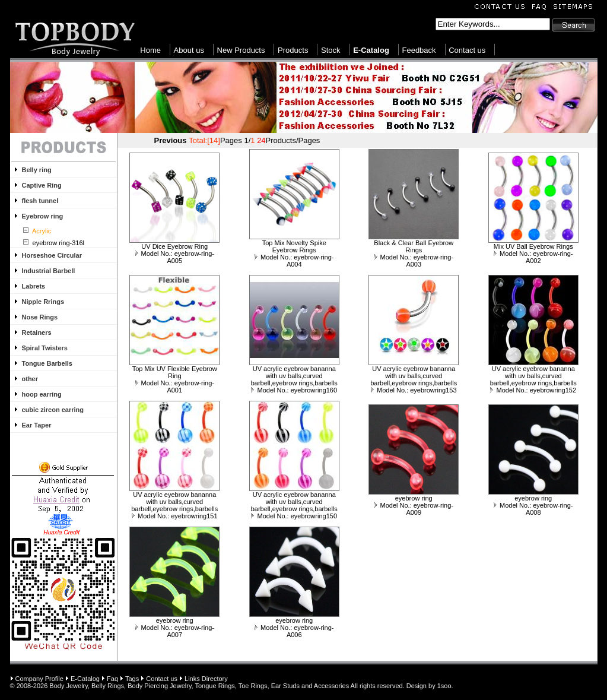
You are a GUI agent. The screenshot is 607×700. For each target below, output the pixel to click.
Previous (171, 140)
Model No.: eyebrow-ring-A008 (533, 509)
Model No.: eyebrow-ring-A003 (414, 261)
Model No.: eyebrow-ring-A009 (414, 509)
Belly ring (37, 170)
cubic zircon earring (53, 410)
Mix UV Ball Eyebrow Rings (533, 246)
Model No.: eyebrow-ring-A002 (533, 257)
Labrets (34, 286)
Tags (132, 679)
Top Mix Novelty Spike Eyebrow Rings (294, 246)
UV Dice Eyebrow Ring (174, 246)
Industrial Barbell (49, 271)
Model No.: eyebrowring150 (294, 516)
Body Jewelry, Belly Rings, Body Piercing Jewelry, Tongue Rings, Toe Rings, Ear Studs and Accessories (199, 686)
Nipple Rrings (43, 302)
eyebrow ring (414, 498)
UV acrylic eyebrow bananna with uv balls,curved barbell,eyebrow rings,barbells (294, 376)
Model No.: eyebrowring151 (175, 516)
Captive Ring (42, 185)
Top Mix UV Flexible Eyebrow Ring (175, 372)
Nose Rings (40, 317)
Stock (331, 50)
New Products (241, 50)
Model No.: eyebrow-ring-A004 (294, 261)
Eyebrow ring (43, 216)
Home (150, 50)
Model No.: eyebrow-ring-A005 (175, 257)
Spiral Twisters (45, 348)
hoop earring (42, 394)
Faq (112, 679)
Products (293, 50)
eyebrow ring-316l (58, 243)
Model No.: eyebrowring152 (533, 390)
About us (189, 50)
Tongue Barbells (47, 363)
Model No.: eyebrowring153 (414, 390)
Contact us (467, 50)
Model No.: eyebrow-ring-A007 (175, 631)
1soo (444, 686)
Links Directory (206, 679)
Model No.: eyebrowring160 (294, 390)
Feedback (419, 50)
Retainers (37, 332)
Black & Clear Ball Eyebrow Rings (414, 246)
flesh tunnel (40, 201)
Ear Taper (37, 425)
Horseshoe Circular (52, 255)
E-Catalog (85, 679)
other (30, 379)
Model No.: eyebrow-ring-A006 (294, 631)
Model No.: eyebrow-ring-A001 (175, 387)
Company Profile (39, 679)
